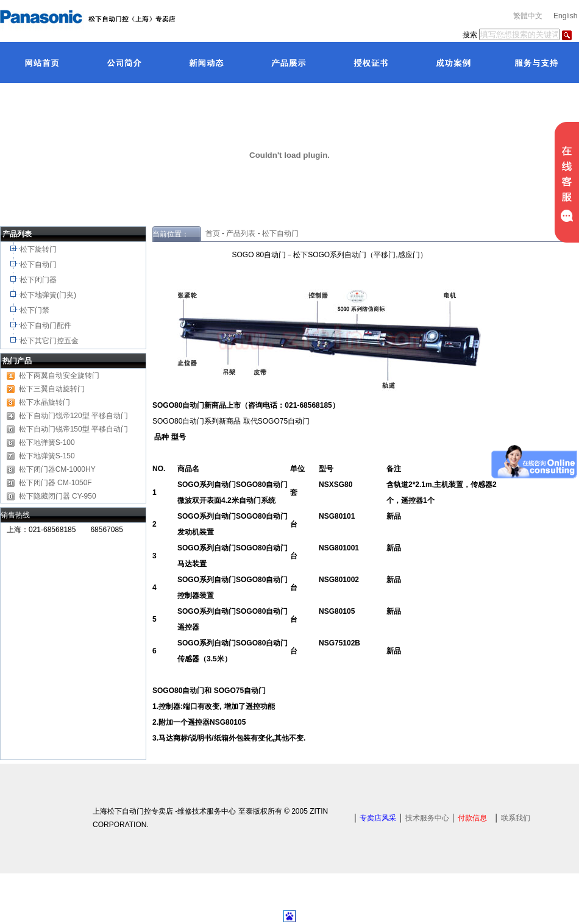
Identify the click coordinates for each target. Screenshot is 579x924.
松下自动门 (39, 265)
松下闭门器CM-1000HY (57, 469)
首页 (211, 233)
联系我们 (516, 818)
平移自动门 (110, 429)
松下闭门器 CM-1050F (55, 483)
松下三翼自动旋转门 (52, 389)
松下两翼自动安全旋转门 (59, 375)
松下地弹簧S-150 (47, 456)
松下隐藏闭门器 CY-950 (58, 496)
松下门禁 (35, 310)
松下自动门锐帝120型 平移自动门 (73, 416)
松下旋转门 (39, 249)
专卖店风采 (378, 818)
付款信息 (472, 818)
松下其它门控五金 (49, 341)
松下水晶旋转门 (44, 402)
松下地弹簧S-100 (47, 442)
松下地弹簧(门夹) (49, 295)
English (565, 16)
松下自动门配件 (47, 325)
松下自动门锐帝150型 (54, 429)
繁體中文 (528, 16)
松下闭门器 (39, 280)
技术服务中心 (427, 818)
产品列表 (241, 233)
